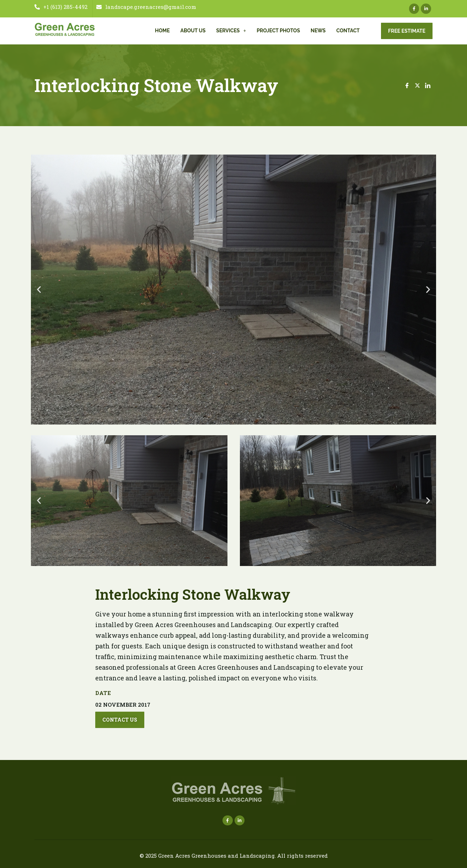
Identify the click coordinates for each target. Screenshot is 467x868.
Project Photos (278, 31)
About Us (193, 31)
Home (162, 31)
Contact (348, 31)
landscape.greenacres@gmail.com (146, 7)
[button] (39, 289)
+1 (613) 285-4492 (61, 7)
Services (231, 31)
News (318, 31)
